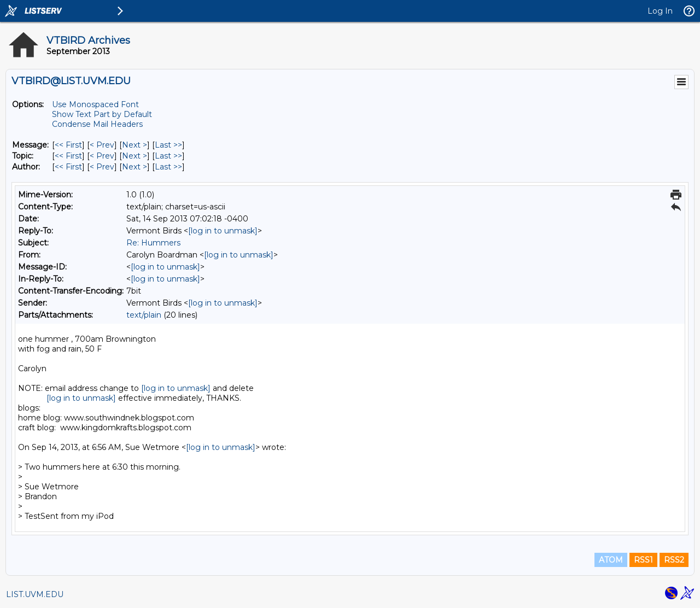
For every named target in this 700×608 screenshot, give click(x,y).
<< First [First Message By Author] (68, 167)
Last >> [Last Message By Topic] (168, 156)
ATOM (611, 560)
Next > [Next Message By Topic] (135, 156)
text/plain (144, 315)
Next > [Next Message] (135, 145)
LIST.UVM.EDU (35, 594)
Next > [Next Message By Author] (135, 167)
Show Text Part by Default (102, 114)
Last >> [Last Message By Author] (168, 167)
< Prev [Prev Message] (102, 145)
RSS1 (643, 560)
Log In (660, 11)
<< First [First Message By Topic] (68, 156)
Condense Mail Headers (97, 124)
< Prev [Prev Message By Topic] (102, 156)
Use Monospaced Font (95, 104)
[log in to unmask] (223, 231)
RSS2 (674, 560)
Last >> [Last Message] (168, 145)
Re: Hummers (153, 243)
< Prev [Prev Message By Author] (102, 167)
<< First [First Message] (68, 145)
